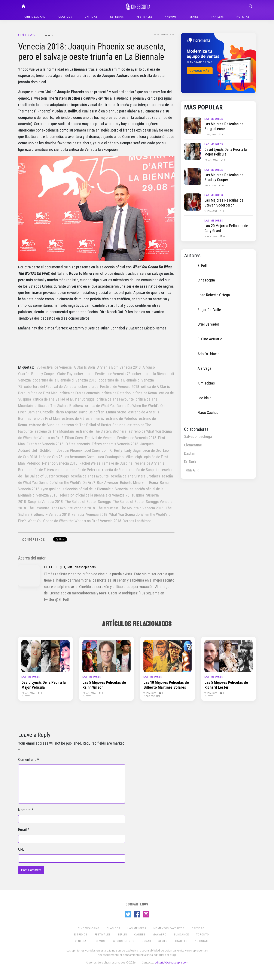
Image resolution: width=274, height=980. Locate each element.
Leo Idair (204, 398)
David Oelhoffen (92, 412)
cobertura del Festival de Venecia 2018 (109, 387)
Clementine (193, 445)
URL (21, 849)
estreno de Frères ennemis (83, 419)
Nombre (24, 810)
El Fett (49, 35)
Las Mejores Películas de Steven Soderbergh (224, 203)
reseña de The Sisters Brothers (136, 476)
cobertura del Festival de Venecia (50, 387)
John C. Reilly (112, 450)
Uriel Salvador (208, 324)
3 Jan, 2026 (211, 135)
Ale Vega (204, 368)
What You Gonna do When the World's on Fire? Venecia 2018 (74, 521)
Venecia (81, 941)
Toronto (203, 934)
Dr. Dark (190, 462)
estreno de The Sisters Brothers (101, 431)
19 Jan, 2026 (150, 693)
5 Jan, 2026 (211, 185)
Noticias (243, 17)
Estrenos (117, 17)
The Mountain (107, 508)
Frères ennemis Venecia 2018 (115, 444)
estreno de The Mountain (54, 431)
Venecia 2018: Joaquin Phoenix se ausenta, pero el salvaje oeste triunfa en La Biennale (92, 52)
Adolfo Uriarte (208, 354)
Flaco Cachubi (208, 413)
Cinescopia (206, 280)
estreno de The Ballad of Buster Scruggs (94, 425)
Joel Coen (92, 450)
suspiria (138, 495)
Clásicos (65, 17)
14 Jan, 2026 (211, 211)
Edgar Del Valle (209, 310)
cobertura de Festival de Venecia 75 (102, 374)
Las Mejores (214, 119)
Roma (154, 483)
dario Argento (66, 412)
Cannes (140, 934)
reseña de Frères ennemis (48, 470)
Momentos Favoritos (169, 928)
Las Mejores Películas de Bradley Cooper (224, 177)
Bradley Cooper (43, 374)
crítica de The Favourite (115, 399)
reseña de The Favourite (90, 476)
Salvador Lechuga (198, 437)
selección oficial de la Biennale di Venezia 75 (94, 495)
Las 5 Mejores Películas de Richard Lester (226, 685)
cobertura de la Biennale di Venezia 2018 (65, 380)
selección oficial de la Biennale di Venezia (95, 489)
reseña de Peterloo (85, 470)
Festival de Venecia (100, 438)
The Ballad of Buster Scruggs (88, 502)
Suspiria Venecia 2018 (45, 502)
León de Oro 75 (51, 457)
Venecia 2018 (97, 515)
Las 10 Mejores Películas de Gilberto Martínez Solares (166, 685)
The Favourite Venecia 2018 (73, 508)
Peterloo (33, 463)
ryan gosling (51, 489)
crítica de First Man (42, 393)
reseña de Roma (115, 470)
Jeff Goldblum (43, 450)
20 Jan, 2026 (211, 160)
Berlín (122, 934)
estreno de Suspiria (44, 425)
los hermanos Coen (80, 457)
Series (194, 17)
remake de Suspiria (117, 463)
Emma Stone (116, 412)
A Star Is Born (84, 367)
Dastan (190, 453)
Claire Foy (65, 374)
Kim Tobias (206, 383)
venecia (78, 515)
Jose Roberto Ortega (214, 295)
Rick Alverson (107, 483)
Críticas (91, 17)
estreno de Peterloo (121, 419)
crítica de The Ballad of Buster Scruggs (64, 399)
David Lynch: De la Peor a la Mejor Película (226, 152)
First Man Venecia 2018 (45, 444)
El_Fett (67, 567)
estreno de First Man (44, 419)
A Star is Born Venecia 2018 (119, 367)
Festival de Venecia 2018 (137, 438)
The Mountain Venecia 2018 (142, 508)
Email (22, 830)
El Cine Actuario (210, 339)
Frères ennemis (78, 444)
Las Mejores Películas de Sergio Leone (224, 126)
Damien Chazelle (41, 412)
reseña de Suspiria (144, 470)
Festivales (144, 17)
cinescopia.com (85, 567)
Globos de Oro (124, 941)
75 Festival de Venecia (54, 367)
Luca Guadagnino (110, 457)
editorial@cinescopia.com (171, 962)
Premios (171, 17)
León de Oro (152, 450)
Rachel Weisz (90, 463)
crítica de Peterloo (116, 393)
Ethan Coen (74, 438)
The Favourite (39, 508)
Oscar (146, 941)
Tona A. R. (192, 470)
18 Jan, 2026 (211, 236)
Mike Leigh (134, 457)
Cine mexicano (35, 17)
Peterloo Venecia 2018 (60, 463)
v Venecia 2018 (58, 515)
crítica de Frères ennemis (80, 393)
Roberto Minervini (134, 483)
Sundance (181, 934)
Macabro (160, 934)
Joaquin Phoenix (70, 450)
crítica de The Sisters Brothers (59, 406)
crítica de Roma (145, 393)
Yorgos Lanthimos (137, 521)
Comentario (27, 760)
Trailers (217, 17)
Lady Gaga (133, 450)
